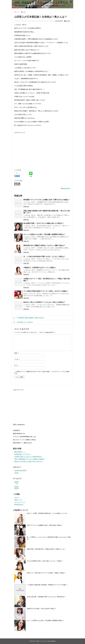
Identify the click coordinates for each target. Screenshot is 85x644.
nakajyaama (66, 188)
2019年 (17, 488)
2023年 (17, 482)
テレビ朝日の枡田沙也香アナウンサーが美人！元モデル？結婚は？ (46, 291)
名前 (16, 353)
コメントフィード (20, 502)
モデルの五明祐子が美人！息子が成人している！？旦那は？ (45, 561)
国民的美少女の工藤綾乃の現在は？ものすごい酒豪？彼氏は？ (44, 245)
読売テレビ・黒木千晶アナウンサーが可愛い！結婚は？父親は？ (46, 573)
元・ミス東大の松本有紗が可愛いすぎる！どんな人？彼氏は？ (44, 257)
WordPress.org (19, 505)
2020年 (17, 487)
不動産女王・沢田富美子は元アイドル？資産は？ (40, 268)
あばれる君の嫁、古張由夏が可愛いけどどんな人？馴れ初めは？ (46, 597)
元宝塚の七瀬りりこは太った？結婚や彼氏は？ (28, 457)
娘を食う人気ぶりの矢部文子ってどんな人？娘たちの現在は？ (44, 302)
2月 (17, 484)
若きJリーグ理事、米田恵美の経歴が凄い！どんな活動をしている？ (47, 513)
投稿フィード (18, 500)
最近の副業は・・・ (20, 452)
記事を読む (26, 207)
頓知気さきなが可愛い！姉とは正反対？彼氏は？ (42, 609)
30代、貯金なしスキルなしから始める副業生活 (41, 3)
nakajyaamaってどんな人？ (23, 454)
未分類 (68, 21)
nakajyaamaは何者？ (21, 470)
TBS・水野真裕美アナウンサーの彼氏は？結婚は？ (30, 459)
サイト (16, 365)
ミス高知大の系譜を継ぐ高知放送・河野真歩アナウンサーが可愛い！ (47, 585)
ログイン (17, 497)
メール (17, 359)
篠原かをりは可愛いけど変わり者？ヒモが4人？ (29, 461)
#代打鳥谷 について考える (23, 322)
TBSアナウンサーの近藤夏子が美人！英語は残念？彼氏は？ (45, 525)
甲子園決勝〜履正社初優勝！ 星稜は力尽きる (29, 318)
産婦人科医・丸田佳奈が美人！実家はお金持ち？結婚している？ (46, 549)
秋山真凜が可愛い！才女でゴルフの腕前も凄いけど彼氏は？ (44, 223)
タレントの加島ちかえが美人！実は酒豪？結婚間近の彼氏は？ (44, 234)
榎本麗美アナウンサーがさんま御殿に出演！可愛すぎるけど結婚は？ (47, 200)
